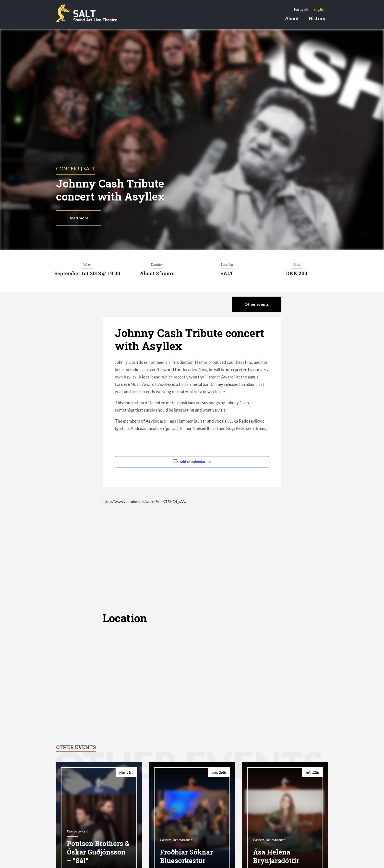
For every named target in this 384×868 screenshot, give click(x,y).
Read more (78, 218)
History (317, 18)
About (292, 18)
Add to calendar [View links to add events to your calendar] (192, 462)
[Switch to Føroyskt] (301, 9)
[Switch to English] (319, 9)
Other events (257, 304)
